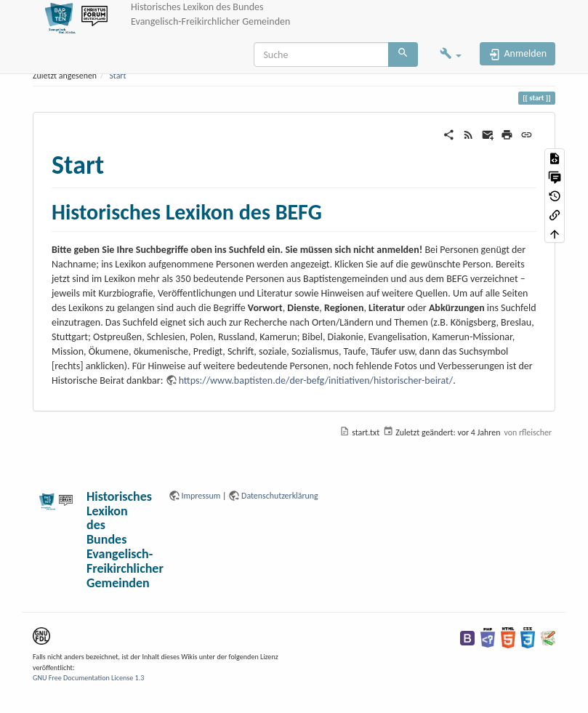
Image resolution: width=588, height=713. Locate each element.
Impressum (201, 496)
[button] (451, 55)
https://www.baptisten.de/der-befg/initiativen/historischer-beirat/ (316, 380)
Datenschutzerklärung (280, 496)
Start (117, 76)
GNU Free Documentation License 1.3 (88, 678)
